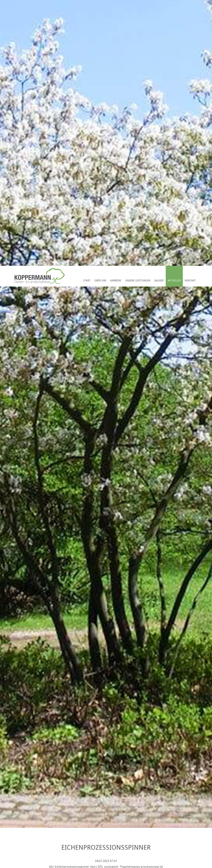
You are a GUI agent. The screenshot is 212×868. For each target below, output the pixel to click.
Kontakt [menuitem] (190, 281)
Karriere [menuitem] (116, 281)
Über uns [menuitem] (100, 281)
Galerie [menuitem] (159, 281)
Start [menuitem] (87, 281)
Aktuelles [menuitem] (174, 281)
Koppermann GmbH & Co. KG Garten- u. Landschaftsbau (39, 276)
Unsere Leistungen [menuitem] (138, 281)
